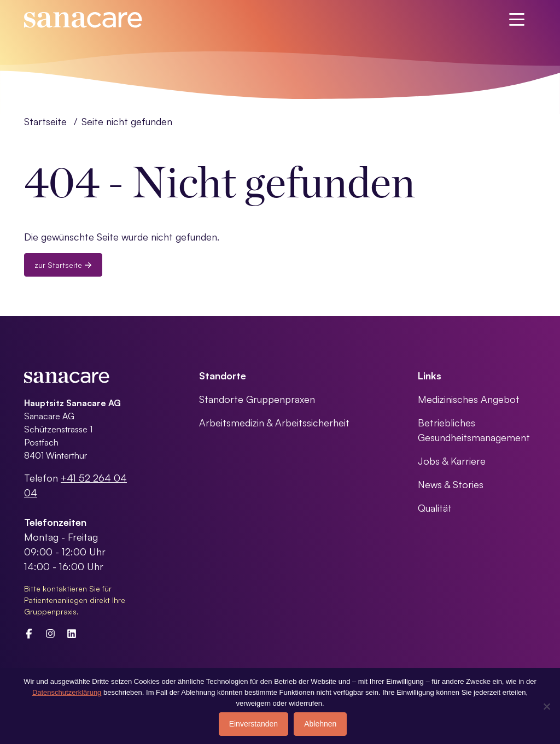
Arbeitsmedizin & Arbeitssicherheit (274, 423)
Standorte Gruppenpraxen (257, 399)
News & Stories (451, 484)
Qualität (435, 508)
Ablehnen (320, 724)
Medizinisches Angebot (469, 399)
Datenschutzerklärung (67, 692)
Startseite (45, 121)
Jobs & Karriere (452, 461)
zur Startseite (63, 265)
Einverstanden (254, 724)
